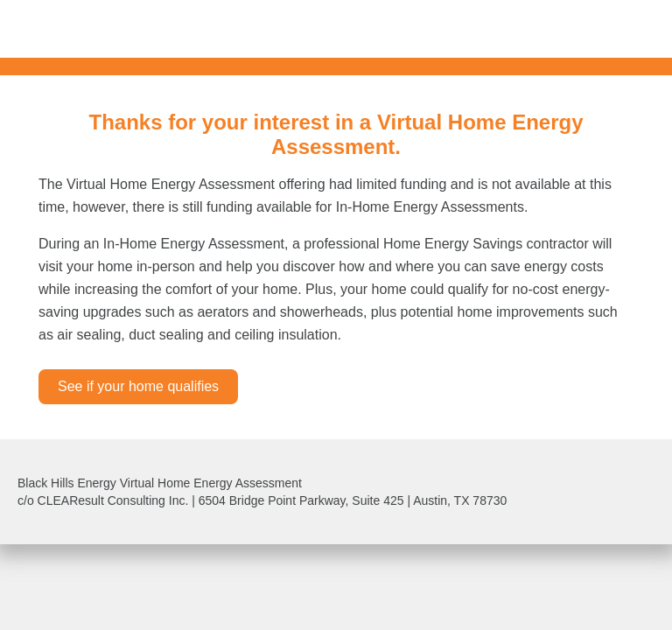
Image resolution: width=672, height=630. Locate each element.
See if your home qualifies (138, 386)
